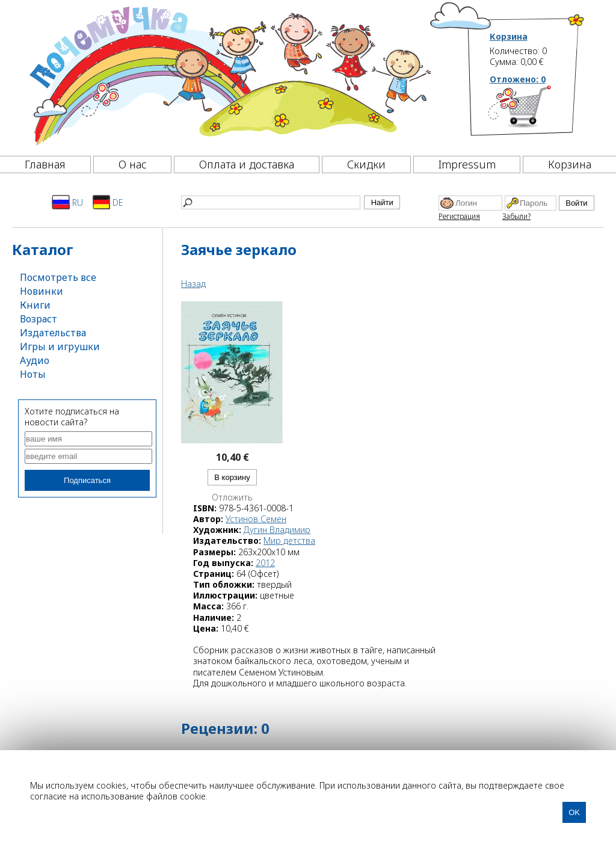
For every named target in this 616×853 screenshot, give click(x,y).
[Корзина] (537, 111)
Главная (45, 164)
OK (574, 812)
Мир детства (289, 540)
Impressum (467, 164)
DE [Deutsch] (108, 202)
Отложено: (518, 79)
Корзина (509, 37)
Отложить (232, 497)
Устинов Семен (256, 519)
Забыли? (516, 216)
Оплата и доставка (247, 164)
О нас (133, 164)
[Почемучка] (229, 75)
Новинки (42, 291)
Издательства (53, 333)
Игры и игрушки (60, 346)
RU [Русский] (67, 202)
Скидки (366, 164)
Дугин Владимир (277, 530)
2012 (265, 563)
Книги (35, 305)
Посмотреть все (58, 277)
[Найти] (271, 202)
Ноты (33, 374)
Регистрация (459, 216)
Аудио (35, 360)
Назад (193, 284)
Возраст (38, 319)
